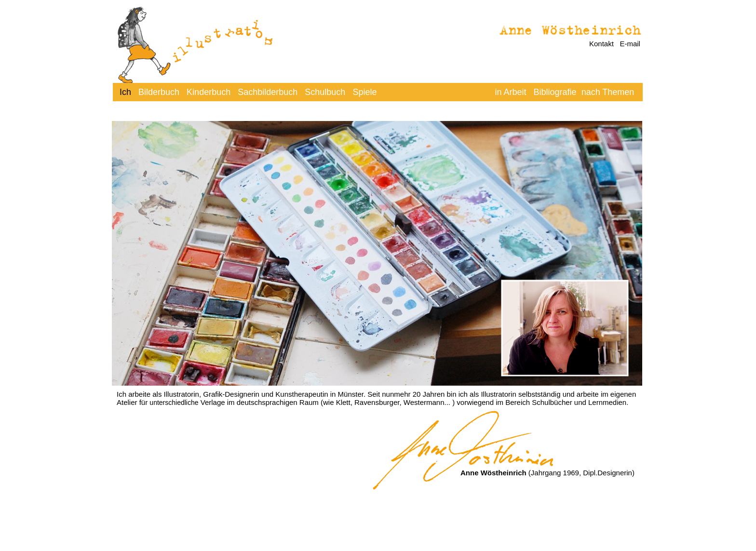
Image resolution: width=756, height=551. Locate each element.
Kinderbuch (209, 92)
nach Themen (608, 92)
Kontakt (601, 44)
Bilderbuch (159, 92)
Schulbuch (325, 92)
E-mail (630, 44)
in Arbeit (512, 92)
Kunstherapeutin (302, 394)
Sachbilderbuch (268, 92)
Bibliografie (555, 92)
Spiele (364, 92)
